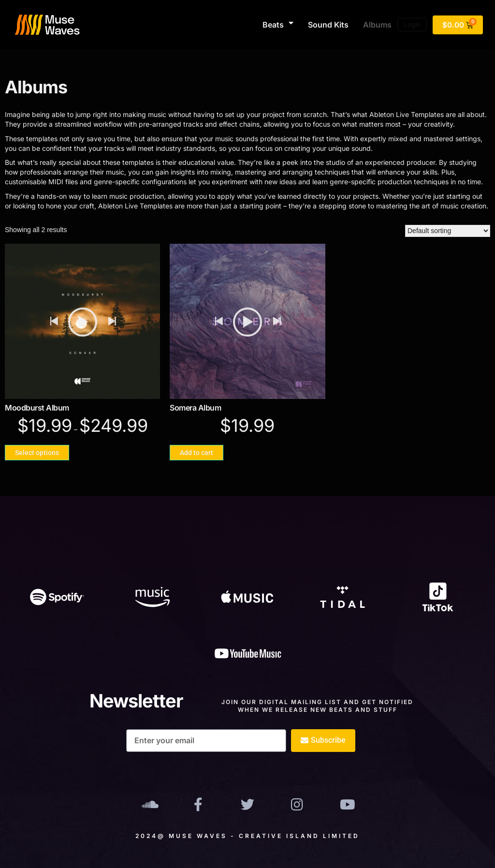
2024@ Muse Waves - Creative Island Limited (247, 836)
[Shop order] (448, 231)
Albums (377, 25)
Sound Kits (328, 25)
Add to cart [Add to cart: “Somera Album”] (197, 453)
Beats (278, 25)
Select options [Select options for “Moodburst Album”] (37, 453)
